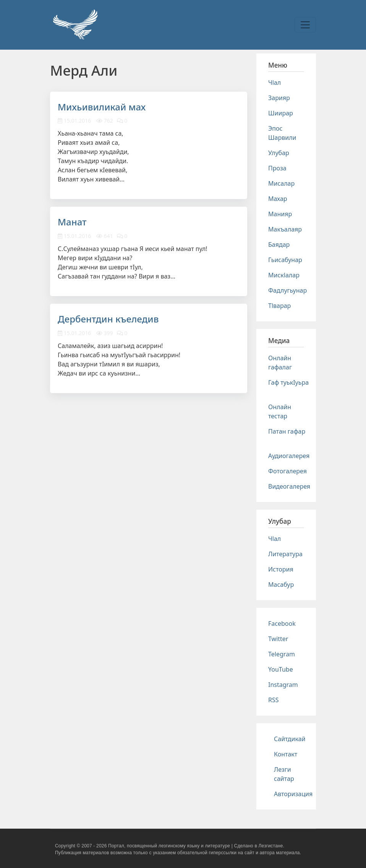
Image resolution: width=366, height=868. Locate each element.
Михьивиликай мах (102, 107)
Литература (285, 554)
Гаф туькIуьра (288, 382)
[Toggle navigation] (305, 25)
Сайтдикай (290, 739)
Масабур (281, 585)
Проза (277, 168)
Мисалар (281, 183)
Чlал (274, 83)
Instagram (283, 685)
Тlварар (279, 306)
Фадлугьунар (287, 290)
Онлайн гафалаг (280, 363)
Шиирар (281, 113)
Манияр (280, 214)
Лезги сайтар (284, 774)
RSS (274, 700)
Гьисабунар (285, 260)
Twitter (278, 639)
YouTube (281, 669)
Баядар (279, 245)
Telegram (282, 654)
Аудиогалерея (289, 456)
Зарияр (279, 98)
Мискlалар (284, 275)
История (281, 569)
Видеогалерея (289, 486)
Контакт (286, 754)
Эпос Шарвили (282, 133)
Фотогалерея (287, 471)
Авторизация (293, 794)
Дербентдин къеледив (108, 319)
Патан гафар (287, 431)
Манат (72, 222)
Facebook (282, 623)
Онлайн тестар (280, 411)
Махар (278, 199)
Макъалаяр (285, 229)
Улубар (279, 153)
